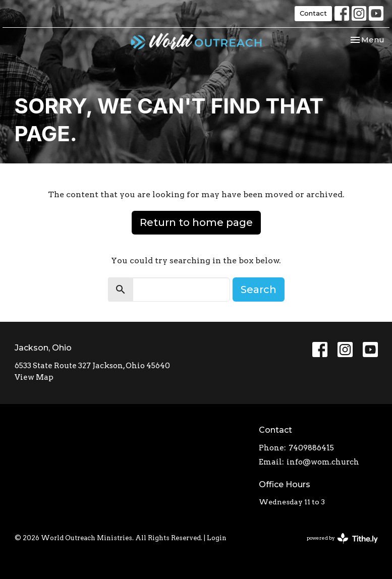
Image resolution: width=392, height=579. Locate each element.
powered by (342, 538)
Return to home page (196, 222)
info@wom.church (323, 462)
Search (259, 289)
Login (217, 538)
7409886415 (311, 448)
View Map (34, 377)
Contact (313, 13)
